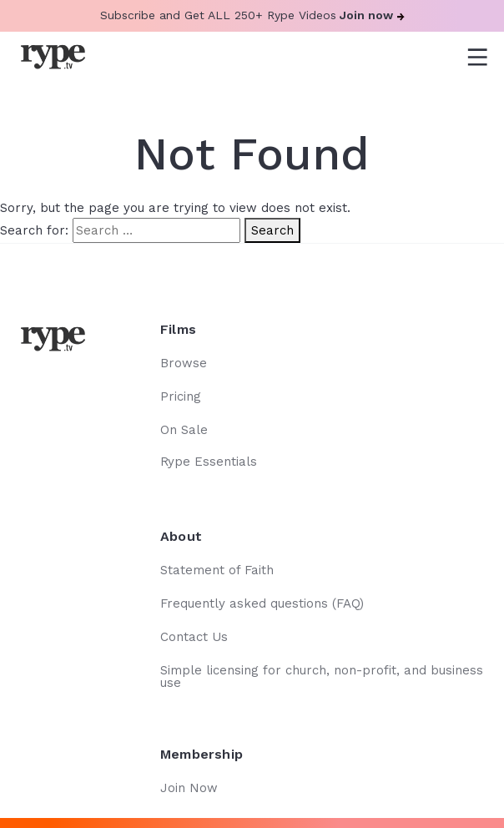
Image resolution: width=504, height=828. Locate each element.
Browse (184, 363)
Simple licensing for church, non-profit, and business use (322, 677)
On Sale (184, 430)
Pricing (181, 396)
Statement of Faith (217, 570)
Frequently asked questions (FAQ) (262, 603)
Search (272, 230)
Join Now (189, 788)
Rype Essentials (209, 462)
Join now (372, 15)
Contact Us (194, 637)
